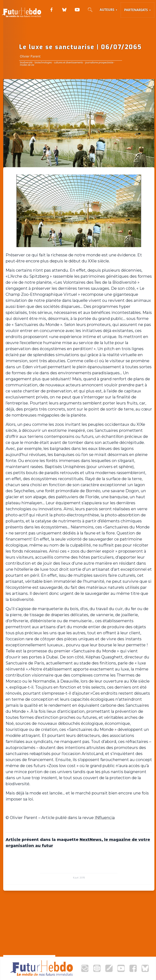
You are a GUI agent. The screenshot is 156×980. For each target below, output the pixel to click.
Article (13, 840)
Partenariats (136, 10)
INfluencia (105, 818)
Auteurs (107, 10)
